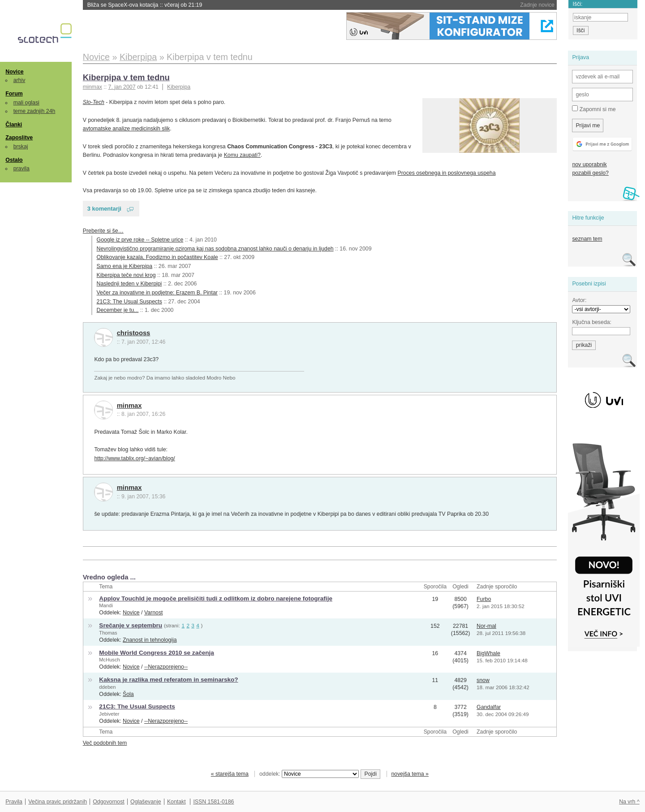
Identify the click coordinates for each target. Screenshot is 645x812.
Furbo (484, 599)
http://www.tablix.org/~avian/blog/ (134, 458)
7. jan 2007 (122, 87)
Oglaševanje (146, 802)
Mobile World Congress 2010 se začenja (156, 653)
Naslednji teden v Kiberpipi (129, 284)
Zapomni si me (594, 109)
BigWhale (488, 653)
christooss (134, 333)
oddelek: (309, 774)
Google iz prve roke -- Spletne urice (140, 240)
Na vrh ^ (629, 802)
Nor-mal (486, 626)
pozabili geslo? (590, 173)
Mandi (106, 605)
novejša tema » (410, 774)
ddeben (107, 687)
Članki (14, 125)
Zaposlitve (19, 138)
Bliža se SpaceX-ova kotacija (145, 5)
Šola (128, 694)
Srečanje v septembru (131, 625)
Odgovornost (109, 802)
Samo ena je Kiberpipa (125, 266)
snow (483, 680)
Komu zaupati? (242, 155)
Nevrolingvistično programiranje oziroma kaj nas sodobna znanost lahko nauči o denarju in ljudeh (215, 249)
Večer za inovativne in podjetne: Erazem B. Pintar (157, 293)
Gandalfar (489, 707)
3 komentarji (104, 209)
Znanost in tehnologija (150, 640)
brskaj (21, 147)
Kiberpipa (179, 87)
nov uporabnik (589, 164)
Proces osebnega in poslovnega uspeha (446, 173)
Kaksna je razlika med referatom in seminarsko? (168, 680)
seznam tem (587, 239)
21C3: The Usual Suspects (129, 302)
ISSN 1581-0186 (213, 802)
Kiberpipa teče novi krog (126, 275)
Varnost (154, 613)
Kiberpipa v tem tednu (126, 77)
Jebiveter (109, 714)
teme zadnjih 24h (34, 111)
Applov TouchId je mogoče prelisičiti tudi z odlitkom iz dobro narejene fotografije (216, 598)
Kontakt (176, 802)
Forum (14, 94)
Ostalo (14, 160)
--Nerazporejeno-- (166, 667)
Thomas (108, 633)
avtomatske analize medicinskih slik (126, 129)
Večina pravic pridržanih (58, 802)
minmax (129, 406)
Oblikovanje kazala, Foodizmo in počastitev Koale (157, 257)
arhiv (19, 80)
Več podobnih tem (105, 743)
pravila (21, 168)
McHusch (109, 660)
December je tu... (118, 310)
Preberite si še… (103, 231)
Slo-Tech (94, 102)
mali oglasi (26, 103)
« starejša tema (230, 774)
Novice (14, 72)
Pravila (14, 802)
